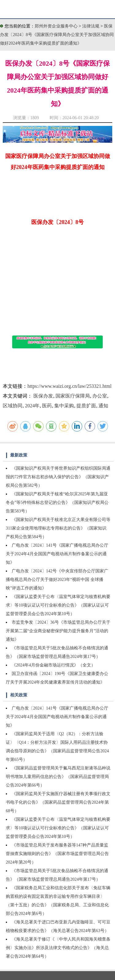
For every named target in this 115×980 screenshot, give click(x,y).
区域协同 (13, 406)
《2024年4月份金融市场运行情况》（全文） (54, 665)
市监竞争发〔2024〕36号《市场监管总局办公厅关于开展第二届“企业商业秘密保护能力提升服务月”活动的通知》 (58, 631)
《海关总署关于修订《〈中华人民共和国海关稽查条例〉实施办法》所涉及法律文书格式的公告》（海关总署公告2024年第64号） (58, 948)
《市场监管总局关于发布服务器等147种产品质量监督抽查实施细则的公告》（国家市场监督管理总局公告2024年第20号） (57, 854)
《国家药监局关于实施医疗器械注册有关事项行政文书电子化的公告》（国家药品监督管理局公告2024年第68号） (58, 802)
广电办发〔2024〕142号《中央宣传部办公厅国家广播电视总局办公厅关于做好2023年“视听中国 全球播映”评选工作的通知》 (57, 580)
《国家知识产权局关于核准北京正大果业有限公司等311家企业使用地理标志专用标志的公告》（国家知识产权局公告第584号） (58, 528)
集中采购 (64, 406)
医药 (47, 406)
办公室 (100, 396)
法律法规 (91, 26)
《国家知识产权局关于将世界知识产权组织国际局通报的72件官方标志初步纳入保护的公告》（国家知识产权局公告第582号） (58, 477)
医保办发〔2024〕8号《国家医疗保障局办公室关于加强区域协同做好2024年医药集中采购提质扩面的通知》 (57, 35)
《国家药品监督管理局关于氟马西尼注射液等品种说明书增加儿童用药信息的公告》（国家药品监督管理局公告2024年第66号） (58, 777)
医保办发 (43, 396)
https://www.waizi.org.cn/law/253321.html (69, 386)
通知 (103, 406)
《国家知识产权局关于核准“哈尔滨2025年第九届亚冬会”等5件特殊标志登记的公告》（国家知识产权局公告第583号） (57, 503)
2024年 (32, 406)
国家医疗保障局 (73, 396)
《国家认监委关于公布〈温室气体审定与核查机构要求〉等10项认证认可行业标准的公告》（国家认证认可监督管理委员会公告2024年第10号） (58, 605)
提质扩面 (86, 406)
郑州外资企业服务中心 (56, 26)
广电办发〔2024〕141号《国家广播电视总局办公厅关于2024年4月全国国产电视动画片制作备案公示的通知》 (57, 554)
